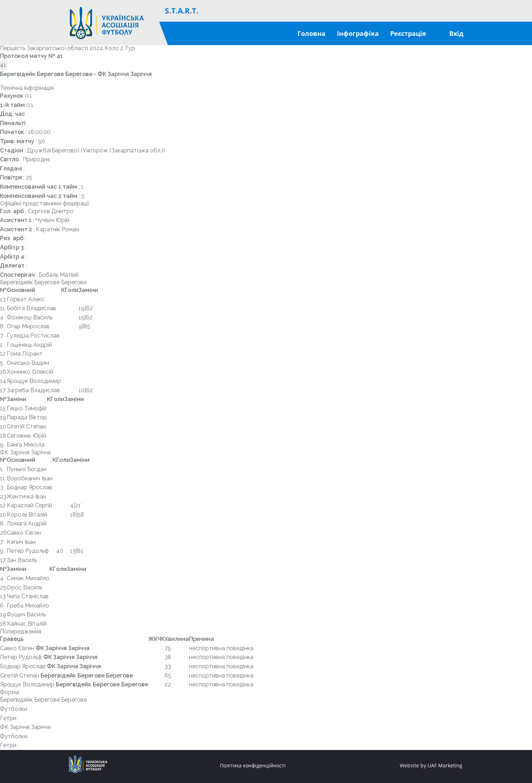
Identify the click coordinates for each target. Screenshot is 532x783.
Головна (311, 33)
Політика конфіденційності (253, 766)
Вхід (456, 33)
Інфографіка (358, 33)
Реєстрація (408, 33)
